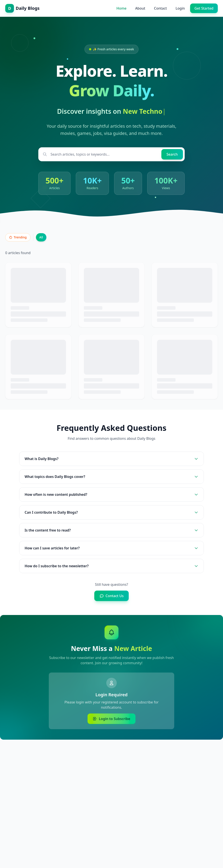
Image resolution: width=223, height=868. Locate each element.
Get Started (204, 8)
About (140, 8)
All (41, 237)
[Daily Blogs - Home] (22, 8)
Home (122, 8)
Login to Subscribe (111, 719)
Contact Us (112, 596)
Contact (160, 8)
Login (180, 8)
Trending (18, 237)
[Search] (172, 154)
